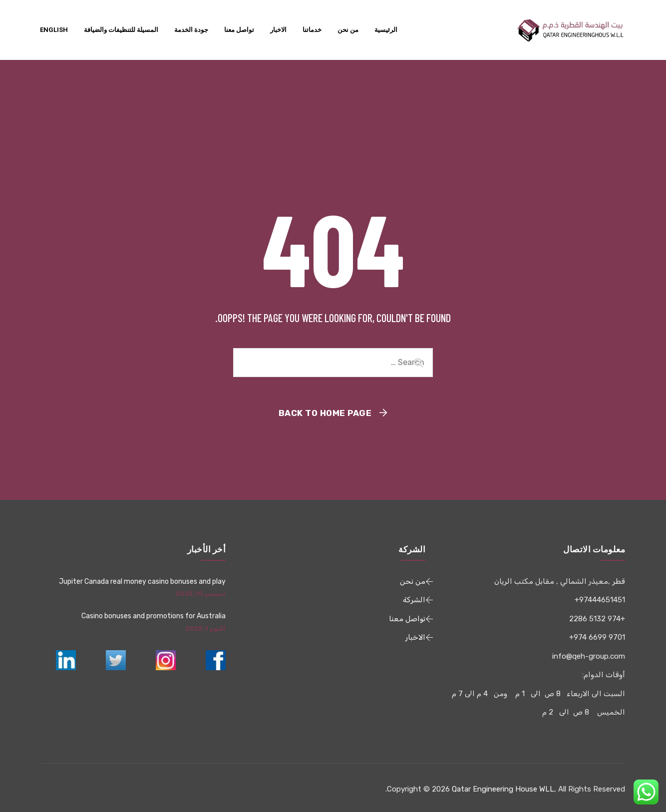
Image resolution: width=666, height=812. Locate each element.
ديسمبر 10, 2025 (201, 594)
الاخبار (278, 30)
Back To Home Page (325, 413)
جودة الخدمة (191, 30)
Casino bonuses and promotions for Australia (154, 616)
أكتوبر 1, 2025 (205, 628)
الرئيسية (386, 30)
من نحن (348, 30)
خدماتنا (312, 30)
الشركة (414, 600)
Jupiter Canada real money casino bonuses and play (142, 582)
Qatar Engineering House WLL (503, 789)
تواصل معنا (239, 30)
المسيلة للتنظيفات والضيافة (121, 30)
